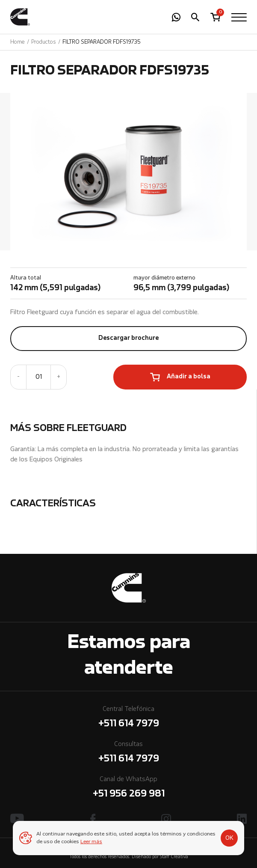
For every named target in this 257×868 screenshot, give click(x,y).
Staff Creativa (174, 857)
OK (229, 838)
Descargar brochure (128, 338)
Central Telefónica (128, 718)
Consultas (128, 754)
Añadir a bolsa (189, 377)
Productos (44, 42)
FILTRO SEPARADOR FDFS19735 (101, 42)
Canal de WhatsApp (128, 789)
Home (18, 42)
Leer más (91, 842)
